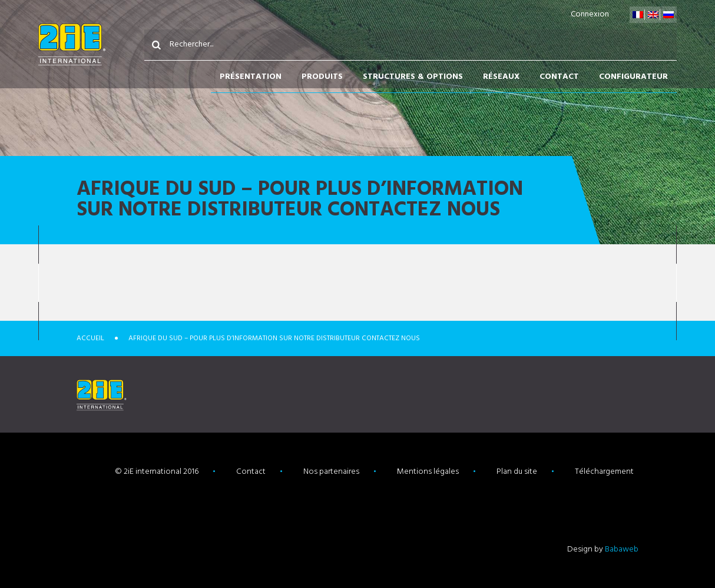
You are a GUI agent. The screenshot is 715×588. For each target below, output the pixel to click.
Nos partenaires (331, 472)
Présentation (251, 77)
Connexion (590, 14)
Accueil (90, 338)
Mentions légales (428, 472)
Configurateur (633, 77)
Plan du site (517, 472)
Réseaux (501, 77)
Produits (322, 77)
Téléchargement (604, 472)
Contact (559, 77)
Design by (603, 549)
